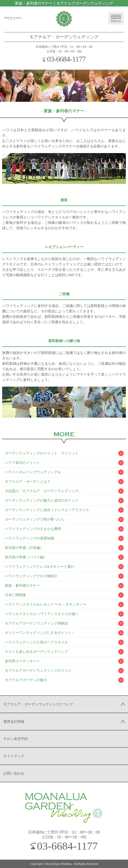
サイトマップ (14, 756)
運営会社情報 (14, 722)
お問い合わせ (14, 773)
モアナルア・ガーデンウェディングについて (38, 704)
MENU (116, 19)
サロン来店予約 (16, 739)
